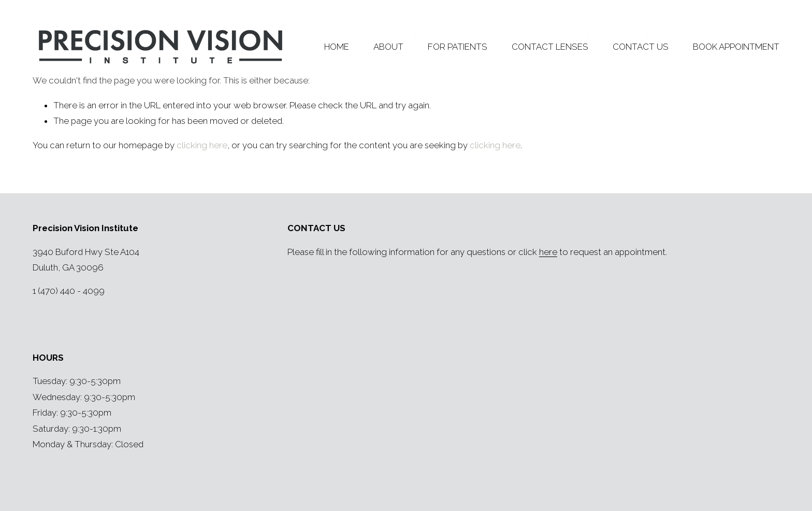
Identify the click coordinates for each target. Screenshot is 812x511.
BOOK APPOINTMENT (736, 47)
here (548, 252)
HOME (337, 47)
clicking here (202, 145)
